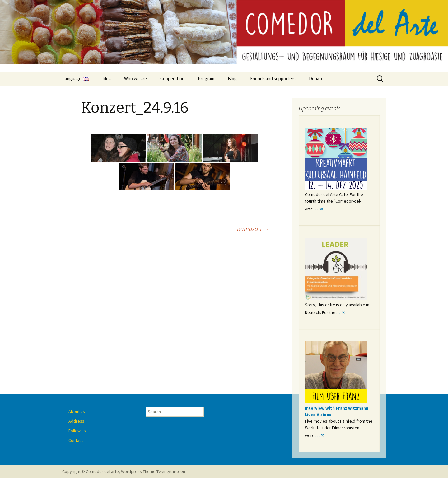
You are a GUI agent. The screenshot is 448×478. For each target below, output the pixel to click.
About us (77, 411)
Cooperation (172, 79)
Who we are (135, 79)
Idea (107, 79)
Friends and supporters (273, 79)
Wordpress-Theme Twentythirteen (153, 471)
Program (206, 79)
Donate (316, 79)
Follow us (77, 431)
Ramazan (253, 229)
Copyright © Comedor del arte (91, 471)
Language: (76, 79)
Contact (76, 440)
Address (76, 421)
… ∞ (318, 209)
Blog (232, 79)
